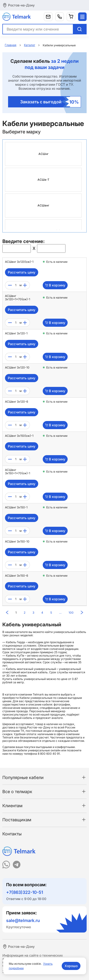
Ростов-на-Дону (21, 5)
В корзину (55, 285)
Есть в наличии (57, 262)
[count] (16, 285)
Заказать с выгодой (50, 102)
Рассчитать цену (22, 272)
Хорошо (71, 966)
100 (71, 613)
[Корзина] (71, 17)
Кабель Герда (15, 642)
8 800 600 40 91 (49, 754)
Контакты (12, 834)
